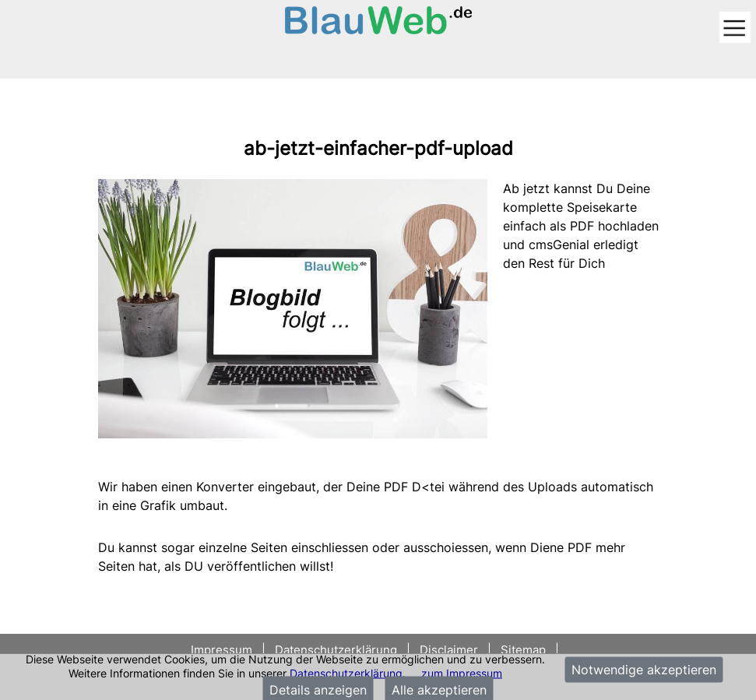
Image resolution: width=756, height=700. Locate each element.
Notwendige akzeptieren (644, 670)
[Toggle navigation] (735, 28)
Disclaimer (449, 650)
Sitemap (523, 650)
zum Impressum (462, 672)
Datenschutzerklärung (346, 672)
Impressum (223, 650)
